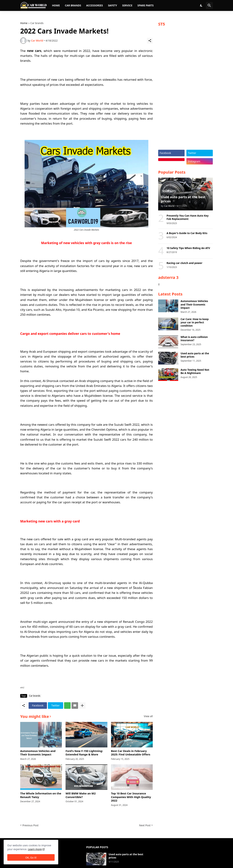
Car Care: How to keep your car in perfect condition (195, 322)
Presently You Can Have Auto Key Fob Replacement (188, 217)
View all (148, 716)
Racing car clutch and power (184, 263)
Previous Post (30, 825)
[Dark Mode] (201, 5)
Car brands (73, 5)
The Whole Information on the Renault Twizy (41, 795)
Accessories (95, 5)
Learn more (35, 849)
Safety (112, 5)
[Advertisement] (185, 90)
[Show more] (82, 706)
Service (127, 5)
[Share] (150, 41)
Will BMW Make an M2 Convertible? (81, 795)
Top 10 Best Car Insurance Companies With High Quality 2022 (131, 797)
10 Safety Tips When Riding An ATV (188, 248)
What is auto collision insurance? (194, 339)
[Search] (209, 5)
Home (56, 5)
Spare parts (146, 5)
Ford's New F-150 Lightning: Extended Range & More (84, 753)
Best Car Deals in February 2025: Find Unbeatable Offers (131, 753)
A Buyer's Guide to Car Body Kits (187, 233)
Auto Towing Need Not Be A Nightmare (195, 371)
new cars (34, 51)
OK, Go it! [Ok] (31, 858)
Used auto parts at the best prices (195, 355)
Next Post (145, 825)
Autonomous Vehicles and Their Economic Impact (38, 753)
